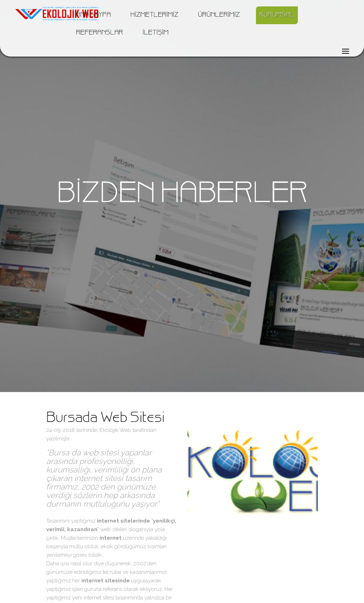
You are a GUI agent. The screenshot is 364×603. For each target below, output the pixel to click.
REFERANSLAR (100, 33)
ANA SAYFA (93, 15)
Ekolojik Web (115, 430)
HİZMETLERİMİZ (154, 15)
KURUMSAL (277, 15)
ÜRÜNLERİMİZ (219, 15)
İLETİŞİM (156, 33)
